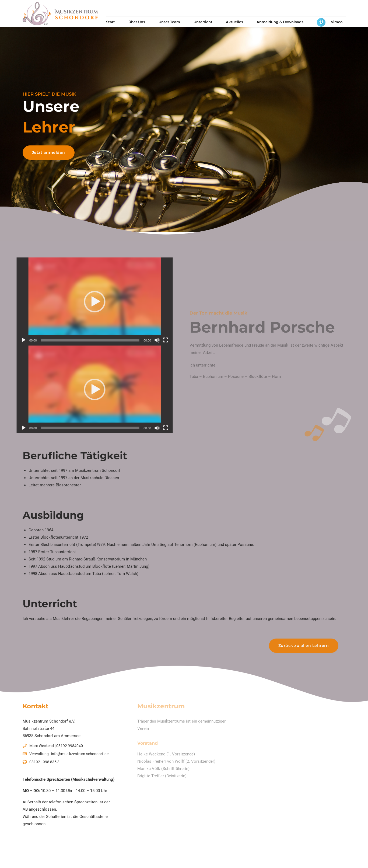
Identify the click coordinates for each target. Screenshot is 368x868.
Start (111, 22)
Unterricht (203, 22)
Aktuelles (234, 22)
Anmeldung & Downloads (280, 22)
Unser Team (169, 22)
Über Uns (137, 22)
